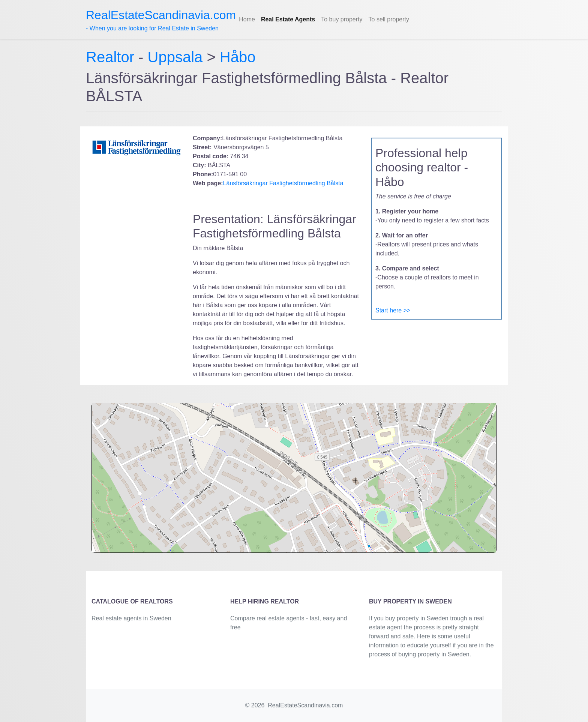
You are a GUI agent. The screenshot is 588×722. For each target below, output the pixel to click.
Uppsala (175, 57)
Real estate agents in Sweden (131, 618)
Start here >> (393, 310)
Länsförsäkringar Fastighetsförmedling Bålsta (283, 183)
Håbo (238, 57)
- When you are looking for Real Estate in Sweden (161, 20)
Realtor (112, 57)
